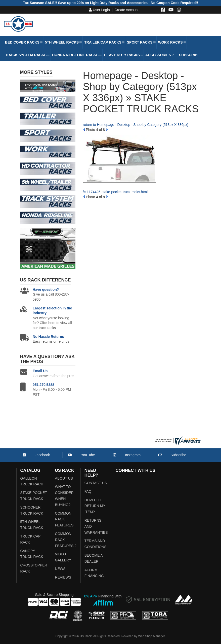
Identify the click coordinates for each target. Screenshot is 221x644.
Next (107, 129)
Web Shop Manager (151, 636)
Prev (84, 129)
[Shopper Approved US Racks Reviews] (177, 440)
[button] (24, 42)
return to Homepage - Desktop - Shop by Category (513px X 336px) (136, 125)
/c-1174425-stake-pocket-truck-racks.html (115, 192)
